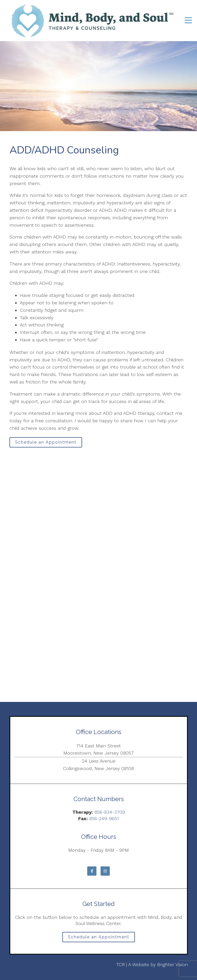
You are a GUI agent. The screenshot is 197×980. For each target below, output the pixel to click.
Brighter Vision (173, 964)
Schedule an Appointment (46, 442)
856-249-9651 (104, 818)
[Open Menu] (188, 21)
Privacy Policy (24, 964)
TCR (120, 964)
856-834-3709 (110, 812)
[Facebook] (92, 871)
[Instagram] (105, 871)
